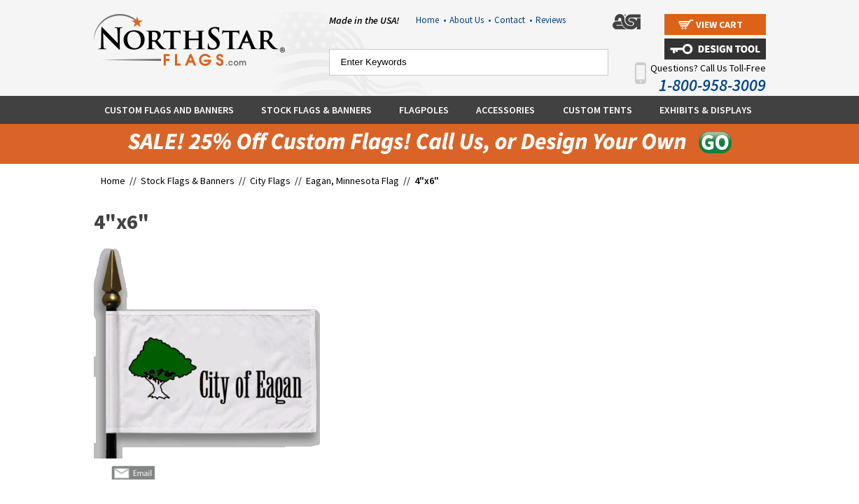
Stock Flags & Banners (316, 110)
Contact (513, 20)
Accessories (505, 110)
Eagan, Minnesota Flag (352, 181)
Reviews (551, 20)
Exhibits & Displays (706, 110)
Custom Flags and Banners (169, 110)
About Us (470, 20)
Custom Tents (598, 110)
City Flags (270, 181)
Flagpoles (424, 110)
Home (431, 20)
